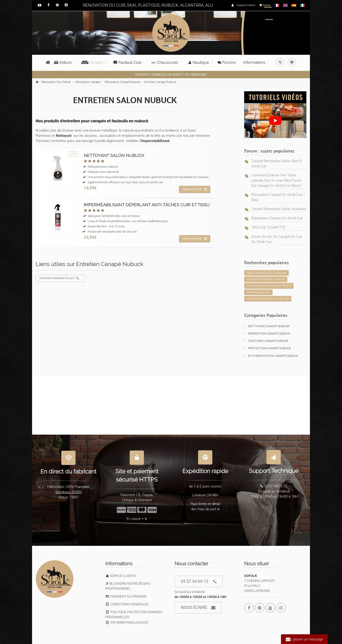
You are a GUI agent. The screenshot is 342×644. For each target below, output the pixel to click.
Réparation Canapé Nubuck (267, 333)
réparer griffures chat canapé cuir (266, 273)
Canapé (92, 62)
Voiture (63, 62)
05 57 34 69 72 (199, 582)
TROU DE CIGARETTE (268, 227)
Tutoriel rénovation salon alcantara (279, 209)
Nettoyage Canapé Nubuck (267, 326)
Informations (254, 62)
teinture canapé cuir (258, 292)
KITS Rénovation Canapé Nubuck (271, 356)
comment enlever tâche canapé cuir (268, 299)
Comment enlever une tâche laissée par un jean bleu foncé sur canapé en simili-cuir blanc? (276, 180)
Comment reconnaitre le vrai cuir (266, 279)
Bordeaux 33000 (69, 489)
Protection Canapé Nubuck (268, 348)
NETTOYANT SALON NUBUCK (114, 155)
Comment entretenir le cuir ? (60, 278)
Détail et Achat (195, 189)
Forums (227, 62)
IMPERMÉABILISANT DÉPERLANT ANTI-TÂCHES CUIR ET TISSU (147, 205)
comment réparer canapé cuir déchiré (269, 286)
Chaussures (165, 62)
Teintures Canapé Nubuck (266, 341)
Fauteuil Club (127, 62)
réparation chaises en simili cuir (277, 218)
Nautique (198, 62)
